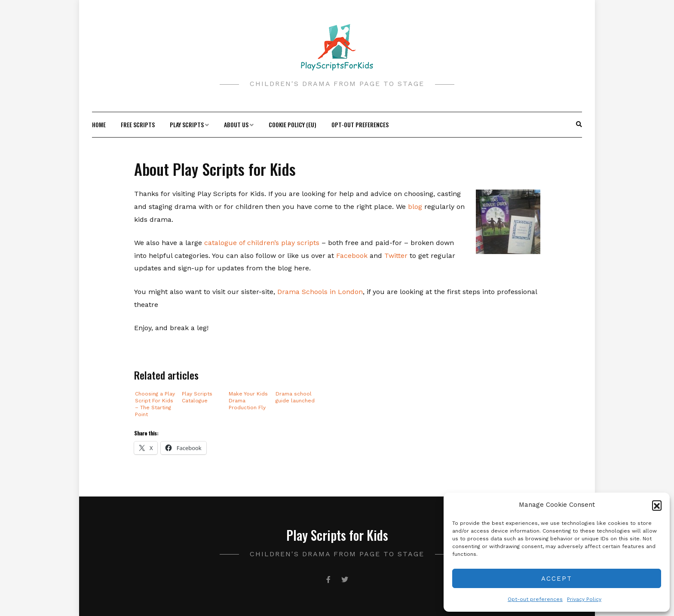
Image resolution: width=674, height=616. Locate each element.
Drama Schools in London (320, 292)
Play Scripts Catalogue (197, 397)
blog (416, 207)
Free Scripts (138, 124)
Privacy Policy (584, 599)
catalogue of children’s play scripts (262, 243)
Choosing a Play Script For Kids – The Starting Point (155, 404)
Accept (557, 579)
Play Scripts (187, 124)
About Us (236, 124)
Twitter (397, 256)
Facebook (353, 256)
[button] (657, 505)
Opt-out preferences (535, 599)
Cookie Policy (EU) (293, 124)
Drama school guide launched (295, 397)
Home (99, 124)
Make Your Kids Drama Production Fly (248, 401)
